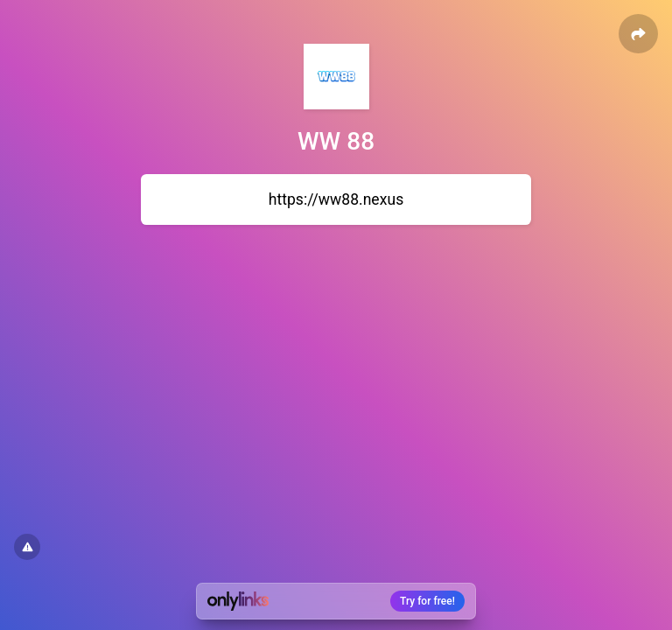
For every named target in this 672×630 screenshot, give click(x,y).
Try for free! (427, 601)
